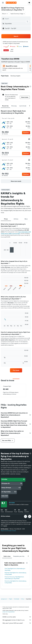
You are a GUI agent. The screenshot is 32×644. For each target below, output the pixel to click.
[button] (3, 3)
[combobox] (5, 14)
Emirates (12, 503)
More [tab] (26, 219)
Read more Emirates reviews (8, 531)
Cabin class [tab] (7, 556)
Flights (11, 599)
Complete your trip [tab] (19, 556)
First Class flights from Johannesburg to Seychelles (15, 569)
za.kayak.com (4, 599)
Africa (23, 599)
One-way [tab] (14, 106)
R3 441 (4, 8)
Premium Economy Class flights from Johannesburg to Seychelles (14, 578)
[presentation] (23, 10)
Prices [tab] (6, 219)
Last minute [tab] (23, 106)
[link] (16, 370)
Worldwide (17, 599)
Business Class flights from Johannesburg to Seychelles (15, 574)
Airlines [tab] (16, 219)
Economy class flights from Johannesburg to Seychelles (15, 582)
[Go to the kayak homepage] (11, 3)
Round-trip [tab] (5, 106)
